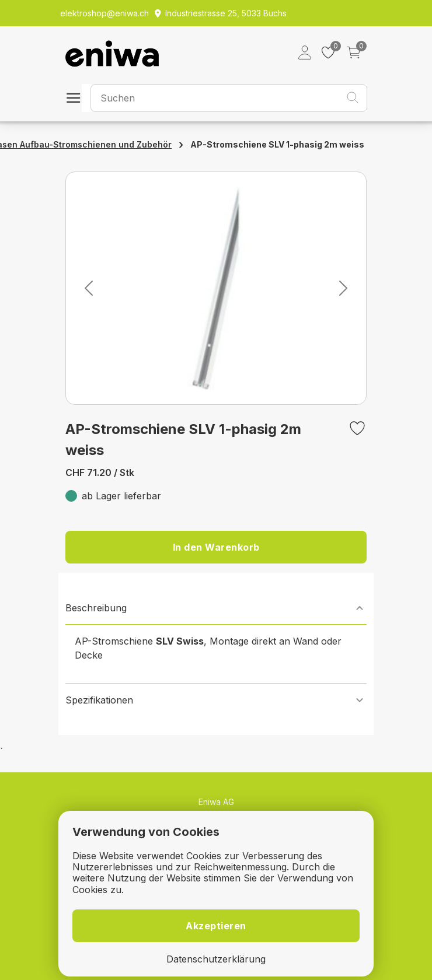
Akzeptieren (216, 926)
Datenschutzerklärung (216, 959)
